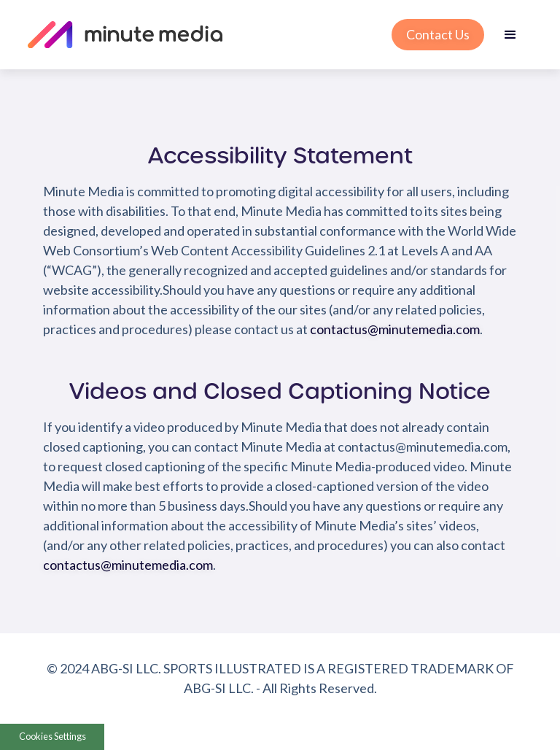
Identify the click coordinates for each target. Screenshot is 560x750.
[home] (203, 35)
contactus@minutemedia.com (395, 329)
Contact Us (438, 34)
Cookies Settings (52, 736)
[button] (455, 35)
